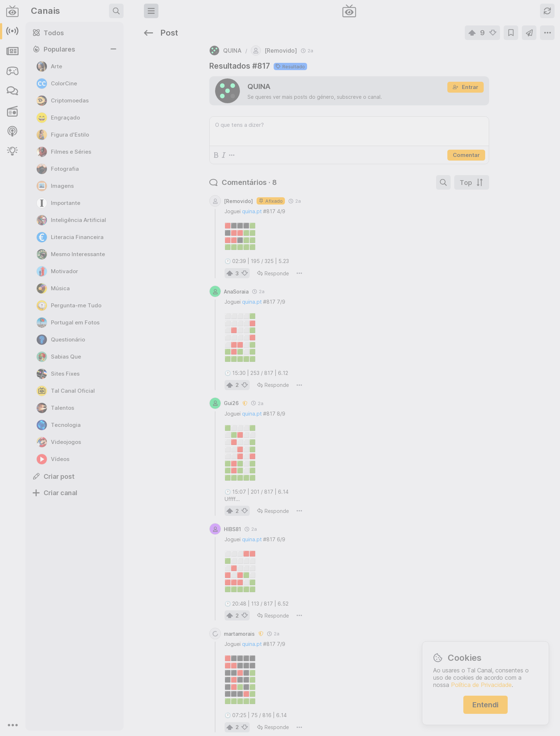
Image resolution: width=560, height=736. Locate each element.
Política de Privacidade (481, 685)
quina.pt (180, 189)
